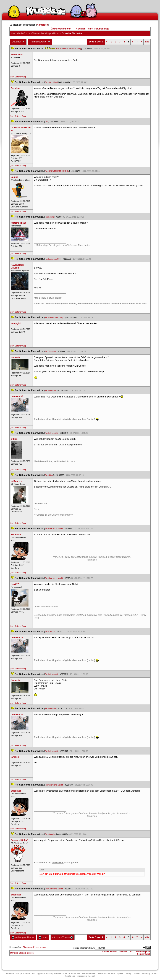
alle (147, 42)
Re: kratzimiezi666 (53, 259)
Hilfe (90, 29)
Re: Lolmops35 (51, 433)
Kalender (80, 29)
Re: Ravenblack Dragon (55, 317)
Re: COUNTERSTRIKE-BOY (57, 171)
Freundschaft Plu (107, 973)
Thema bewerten (40, 42)
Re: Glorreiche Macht (54, 529)
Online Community (141, 973)
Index (43, 937)
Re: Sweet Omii (51, 82)
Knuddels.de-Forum (20, 33)
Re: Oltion (49, 475)
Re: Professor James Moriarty (69, 48)
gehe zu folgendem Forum (83, 948)
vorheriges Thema (23, 937)
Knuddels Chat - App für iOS (67, 973)
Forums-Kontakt (110, 952)
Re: (47, 122)
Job (92, 976)
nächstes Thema (63, 937)
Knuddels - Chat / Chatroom (131, 952)
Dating (128, 973)
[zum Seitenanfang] (18, 77)
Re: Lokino (49, 217)
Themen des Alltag (41, 33)
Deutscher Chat (12, 973)
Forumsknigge (102, 29)
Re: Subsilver (50, 834)
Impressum (82, 976)
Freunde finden (89, 973)
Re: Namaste (50, 390)
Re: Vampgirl (50, 351)
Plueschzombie (40, 947)
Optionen (18, 42)
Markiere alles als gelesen (22, 953)
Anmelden (42, 25)
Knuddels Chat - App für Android (37, 973)
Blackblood (28, 947)
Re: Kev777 (50, 632)
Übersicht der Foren (61, 29)
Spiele (120, 973)
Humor (56, 33)
